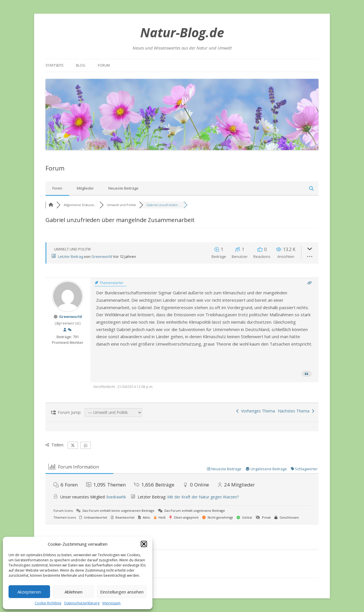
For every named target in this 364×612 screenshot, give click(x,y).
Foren (57, 188)
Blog (81, 65)
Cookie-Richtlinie (48, 603)
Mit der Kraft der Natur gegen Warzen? (203, 497)
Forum (104, 65)
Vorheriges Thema (256, 411)
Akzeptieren (29, 592)
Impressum (111, 603)
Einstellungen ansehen (122, 592)
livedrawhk (116, 497)
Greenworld (102, 256)
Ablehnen (74, 592)
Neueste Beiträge (123, 188)
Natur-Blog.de (182, 32)
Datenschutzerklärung (82, 603)
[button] (144, 544)
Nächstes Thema (296, 411)
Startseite (54, 65)
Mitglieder (85, 188)
